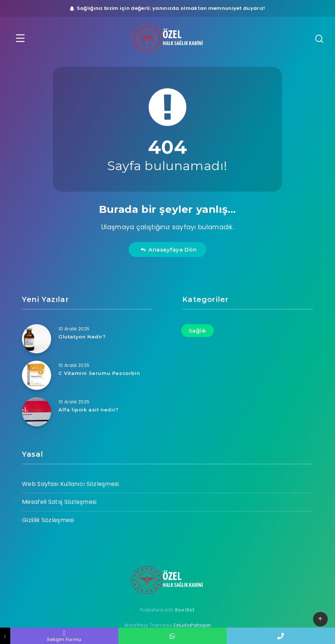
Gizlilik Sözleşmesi (48, 520)
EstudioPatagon (192, 625)
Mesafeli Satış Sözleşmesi (59, 502)
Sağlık (197, 331)
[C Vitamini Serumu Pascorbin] (37, 375)
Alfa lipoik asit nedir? (89, 410)
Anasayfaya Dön (169, 250)
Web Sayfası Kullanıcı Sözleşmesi (71, 484)
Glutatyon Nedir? (82, 337)
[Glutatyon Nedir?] (37, 339)
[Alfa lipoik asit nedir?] (37, 412)
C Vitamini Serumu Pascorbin (99, 373)
